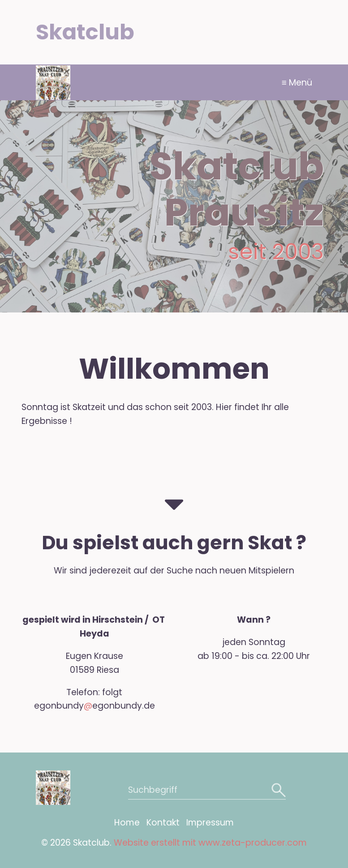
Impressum (210, 823)
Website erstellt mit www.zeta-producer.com (210, 843)
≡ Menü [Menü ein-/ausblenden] (297, 83)
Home (127, 823)
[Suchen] (277, 790)
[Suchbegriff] (207, 790)
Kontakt (163, 823)
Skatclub (85, 32)
